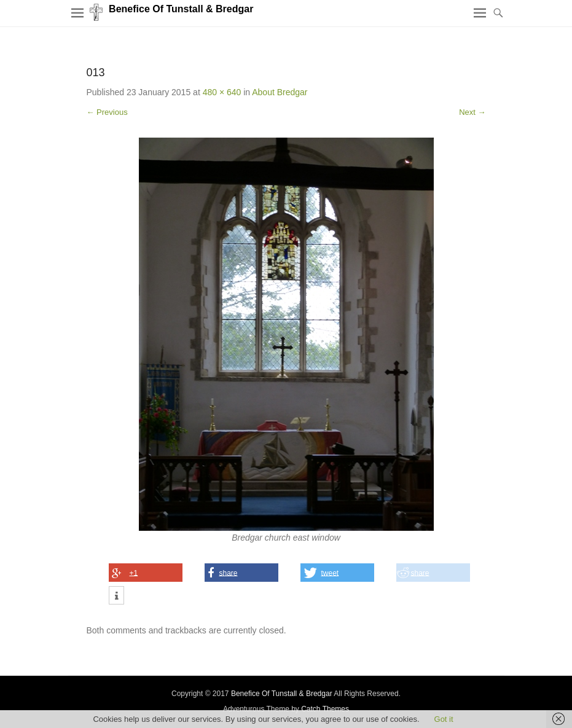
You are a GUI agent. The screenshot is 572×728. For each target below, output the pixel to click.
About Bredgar (280, 92)
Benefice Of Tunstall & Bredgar (181, 9)
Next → (472, 112)
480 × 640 (222, 92)
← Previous (107, 112)
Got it (444, 719)
